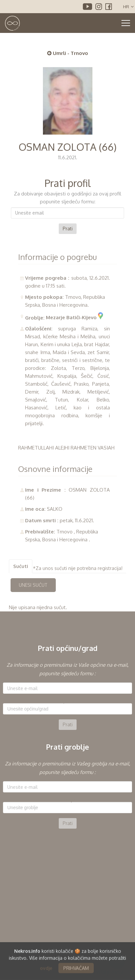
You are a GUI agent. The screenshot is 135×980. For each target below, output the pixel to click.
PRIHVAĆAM (76, 971)
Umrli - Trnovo (68, 53)
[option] (67, 695)
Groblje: (68, 800)
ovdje (46, 971)
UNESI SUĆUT (33, 585)
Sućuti (21, 566)
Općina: (68, 701)
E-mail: (68, 680)
